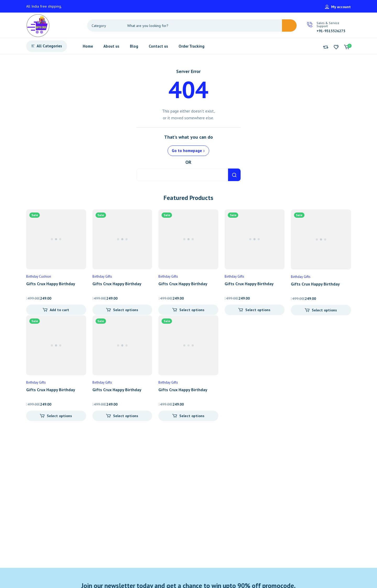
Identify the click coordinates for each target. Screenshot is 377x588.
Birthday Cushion (39, 276)
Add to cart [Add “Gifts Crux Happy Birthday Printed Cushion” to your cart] (59, 310)
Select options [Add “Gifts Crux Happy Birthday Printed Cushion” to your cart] (126, 310)
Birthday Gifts (102, 276)
